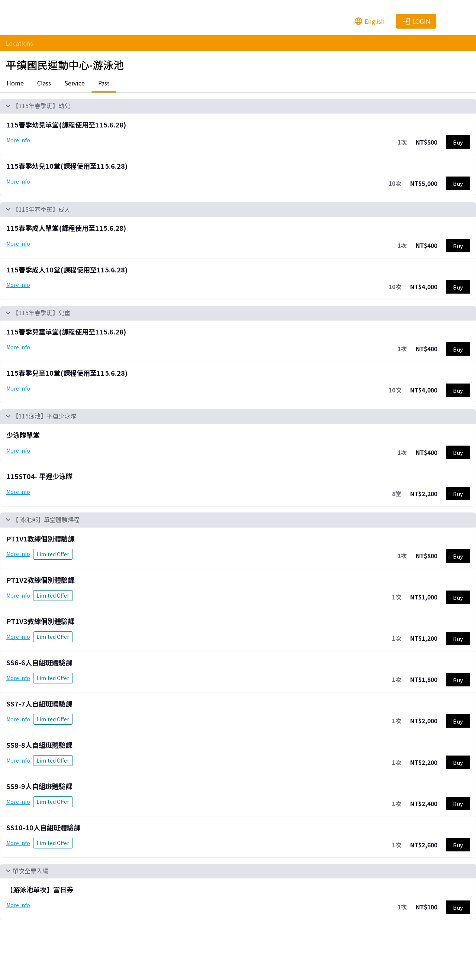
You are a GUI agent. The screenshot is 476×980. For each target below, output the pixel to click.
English (369, 21)
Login (416, 21)
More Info (18, 140)
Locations (19, 43)
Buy (458, 142)
